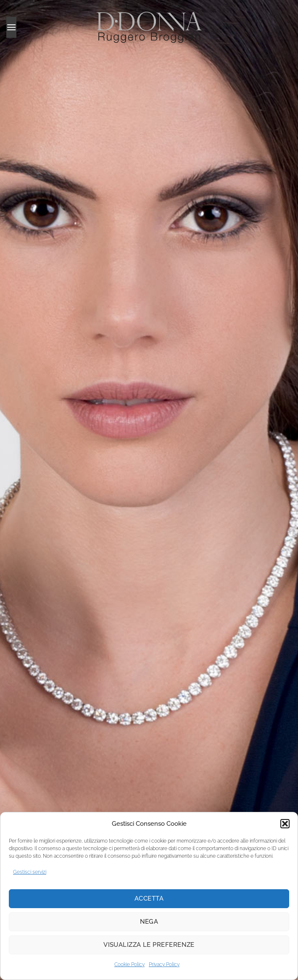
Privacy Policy (164, 964)
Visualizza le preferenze (149, 945)
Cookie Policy (129, 964)
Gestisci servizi (30, 872)
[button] (285, 824)
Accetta (149, 898)
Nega (149, 922)
